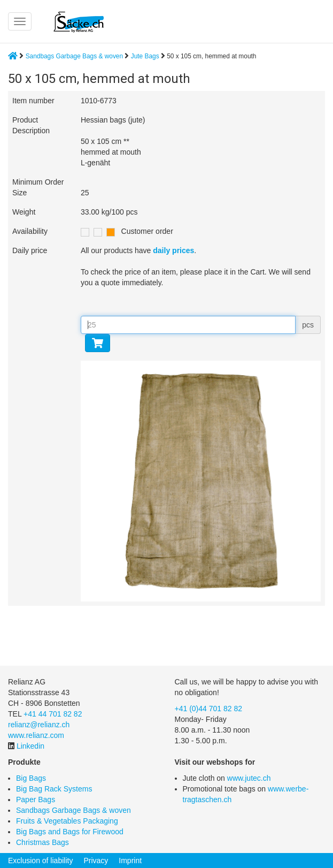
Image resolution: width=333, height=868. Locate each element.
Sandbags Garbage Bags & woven (74, 56)
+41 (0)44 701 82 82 (209, 709)
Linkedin (30, 746)
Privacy (96, 861)
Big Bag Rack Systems (54, 789)
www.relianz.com (36, 735)
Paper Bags (36, 800)
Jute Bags (146, 56)
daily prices (173, 250)
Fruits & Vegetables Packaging (67, 821)
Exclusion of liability (40, 861)
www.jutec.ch (249, 778)
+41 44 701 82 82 (53, 714)
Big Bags (31, 778)
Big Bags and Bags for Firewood (70, 832)
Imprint (130, 861)
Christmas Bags (42, 842)
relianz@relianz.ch (39, 725)
